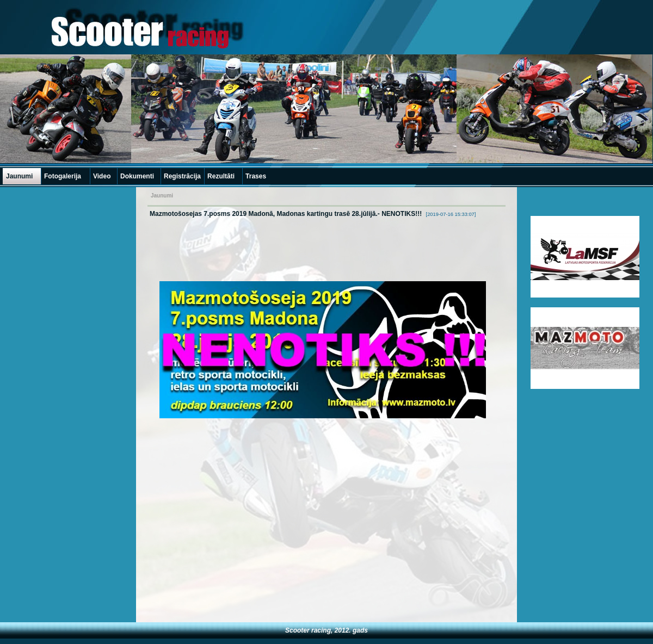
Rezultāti (221, 176)
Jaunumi (19, 176)
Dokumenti (137, 176)
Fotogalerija (63, 176)
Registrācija (182, 176)
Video (102, 176)
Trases (256, 176)
